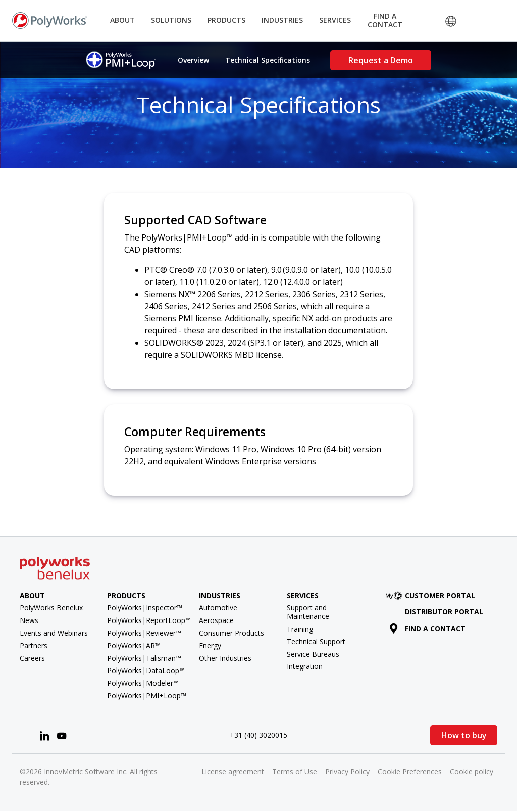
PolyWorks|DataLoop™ (146, 670)
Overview (193, 60)
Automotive (218, 608)
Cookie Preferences (410, 771)
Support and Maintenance (308, 612)
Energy (210, 646)
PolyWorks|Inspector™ (145, 608)
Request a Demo (381, 60)
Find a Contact (385, 20)
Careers (32, 658)
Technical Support (316, 641)
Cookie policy (472, 771)
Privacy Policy (347, 771)
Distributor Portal (444, 612)
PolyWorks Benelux (51, 608)
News (29, 620)
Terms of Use (295, 771)
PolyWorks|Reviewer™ (144, 633)
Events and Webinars (54, 633)
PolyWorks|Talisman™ (144, 658)
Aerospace (216, 620)
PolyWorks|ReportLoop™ (149, 620)
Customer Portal (432, 595)
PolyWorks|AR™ (134, 646)
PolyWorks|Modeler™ (143, 683)
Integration (305, 666)
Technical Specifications (268, 60)
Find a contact (427, 628)
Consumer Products (231, 633)
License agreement (233, 771)
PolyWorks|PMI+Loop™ (147, 696)
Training (300, 629)
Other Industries (225, 658)
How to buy (464, 735)
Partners (34, 646)
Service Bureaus (313, 654)
